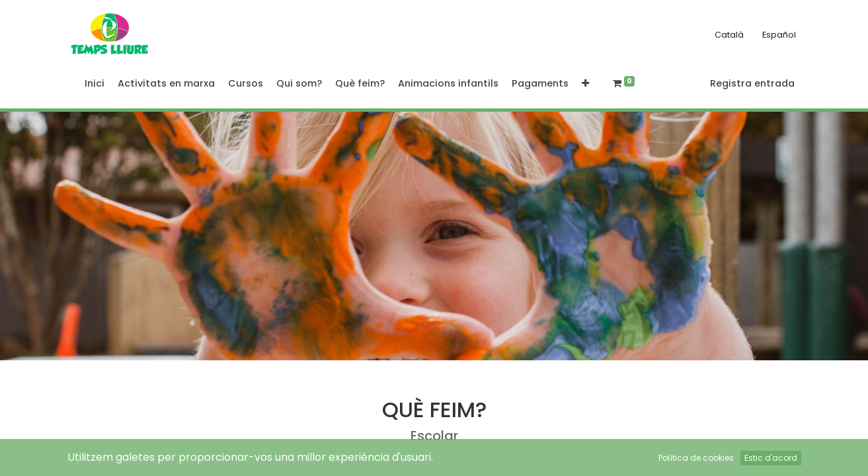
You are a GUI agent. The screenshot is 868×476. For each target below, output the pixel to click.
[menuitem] (95, 84)
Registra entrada (752, 83)
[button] (585, 84)
